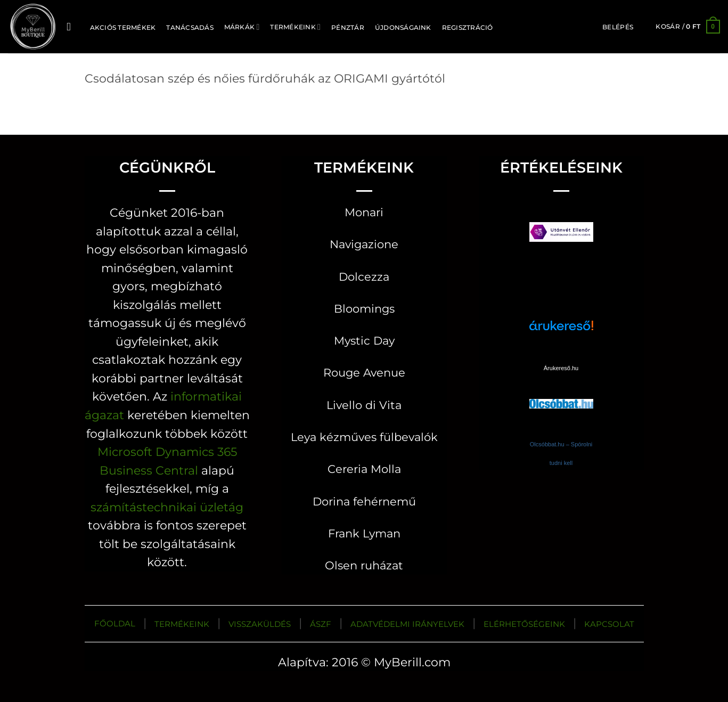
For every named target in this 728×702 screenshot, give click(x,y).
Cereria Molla (364, 469)
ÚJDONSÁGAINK (403, 27)
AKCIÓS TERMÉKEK (123, 27)
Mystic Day (364, 341)
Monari (364, 212)
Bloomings (364, 309)
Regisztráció (468, 27)
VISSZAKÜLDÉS (260, 624)
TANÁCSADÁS (190, 27)
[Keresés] (72, 27)
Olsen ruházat (364, 565)
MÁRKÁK (242, 27)
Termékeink (295, 27)
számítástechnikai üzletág (167, 507)
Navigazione (364, 244)
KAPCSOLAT (609, 624)
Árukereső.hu (561, 368)
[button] (618, 27)
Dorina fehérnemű (364, 501)
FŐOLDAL (115, 623)
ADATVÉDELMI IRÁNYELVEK (407, 624)
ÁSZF (321, 624)
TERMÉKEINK (182, 624)
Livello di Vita (364, 405)
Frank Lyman (364, 533)
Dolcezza (364, 277)
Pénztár (348, 27)
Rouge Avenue (364, 373)
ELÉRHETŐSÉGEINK (524, 624)
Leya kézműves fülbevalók (364, 437)
